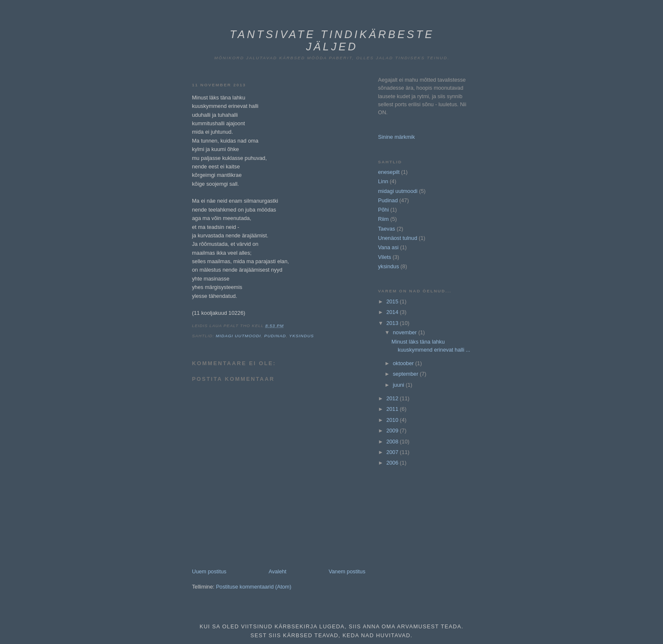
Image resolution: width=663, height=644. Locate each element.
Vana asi (388, 247)
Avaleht (277, 571)
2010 (393, 420)
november (405, 332)
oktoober (404, 363)
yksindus (302, 336)
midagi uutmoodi (238, 336)
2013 (393, 323)
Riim (383, 219)
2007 (393, 452)
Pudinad (275, 336)
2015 (393, 301)
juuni (399, 385)
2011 (393, 409)
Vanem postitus (347, 571)
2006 (393, 463)
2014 (393, 312)
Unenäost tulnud (398, 238)
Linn (383, 181)
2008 (393, 442)
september (406, 374)
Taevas (386, 229)
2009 (393, 431)
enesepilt (389, 172)
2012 (393, 398)
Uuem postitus (209, 571)
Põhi (384, 210)
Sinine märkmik (396, 137)
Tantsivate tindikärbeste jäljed (332, 40)
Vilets (385, 257)
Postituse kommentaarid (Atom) (254, 587)
